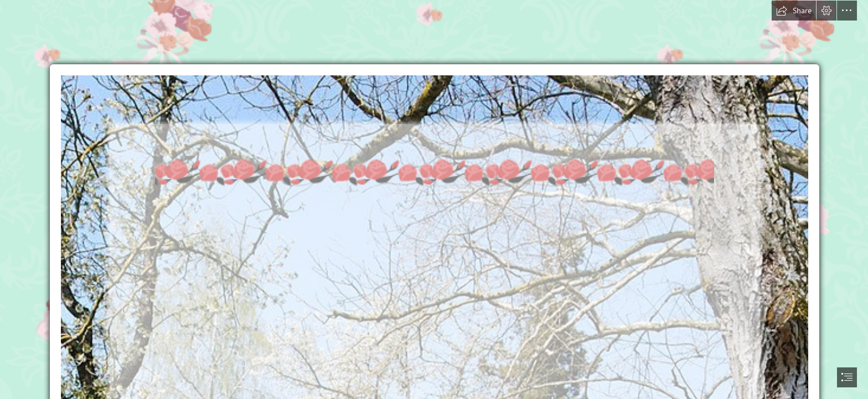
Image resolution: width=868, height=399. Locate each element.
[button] (794, 11)
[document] (434, 199)
